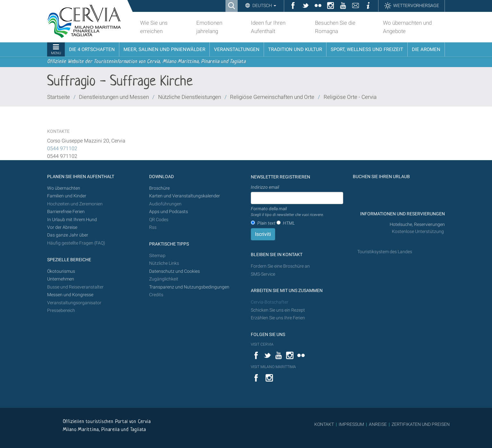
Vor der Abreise (62, 227)
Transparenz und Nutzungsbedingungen (189, 287)
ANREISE (378, 424)
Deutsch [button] (264, 5)
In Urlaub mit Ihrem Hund (72, 220)
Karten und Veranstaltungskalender (185, 196)
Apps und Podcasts (169, 212)
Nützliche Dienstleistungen (190, 97)
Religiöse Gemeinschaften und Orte (272, 97)
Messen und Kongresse (70, 295)
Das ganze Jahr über (68, 235)
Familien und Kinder (67, 196)
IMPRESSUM (351, 424)
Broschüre (159, 188)
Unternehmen (61, 279)
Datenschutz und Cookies (175, 271)
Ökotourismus (61, 271)
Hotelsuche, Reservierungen (417, 224)
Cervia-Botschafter (270, 302)
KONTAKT (324, 424)
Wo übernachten (64, 188)
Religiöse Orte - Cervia (350, 97)
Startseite (59, 97)
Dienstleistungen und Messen (114, 97)
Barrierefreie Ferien (66, 212)
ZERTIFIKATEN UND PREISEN (421, 424)
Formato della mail (287, 212)
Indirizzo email (265, 187)
